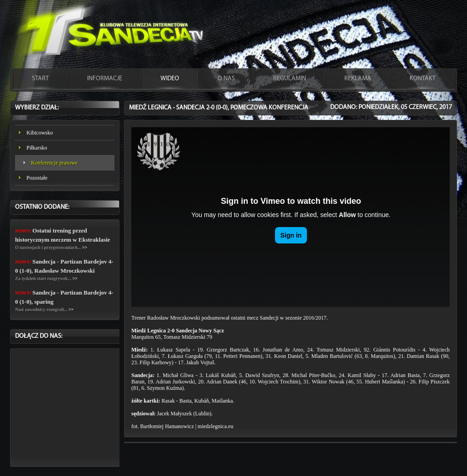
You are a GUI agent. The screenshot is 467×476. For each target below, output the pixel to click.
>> (85, 247)
